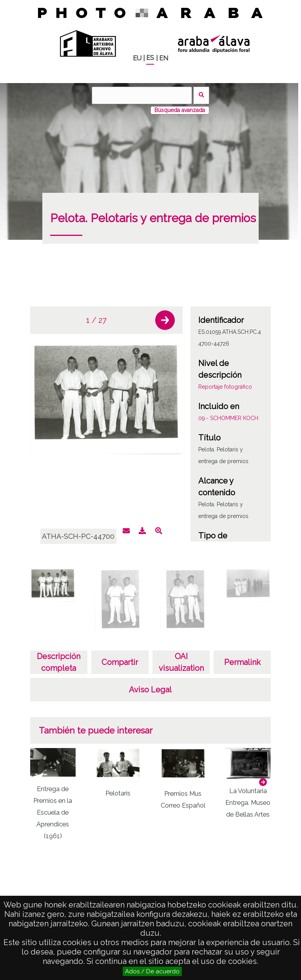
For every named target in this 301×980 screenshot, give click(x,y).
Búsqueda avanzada (180, 110)
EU (137, 58)
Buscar (201, 95)
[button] (165, 320)
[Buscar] (142, 95)
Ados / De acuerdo (152, 971)
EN (164, 58)
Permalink (242, 662)
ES (150, 58)
